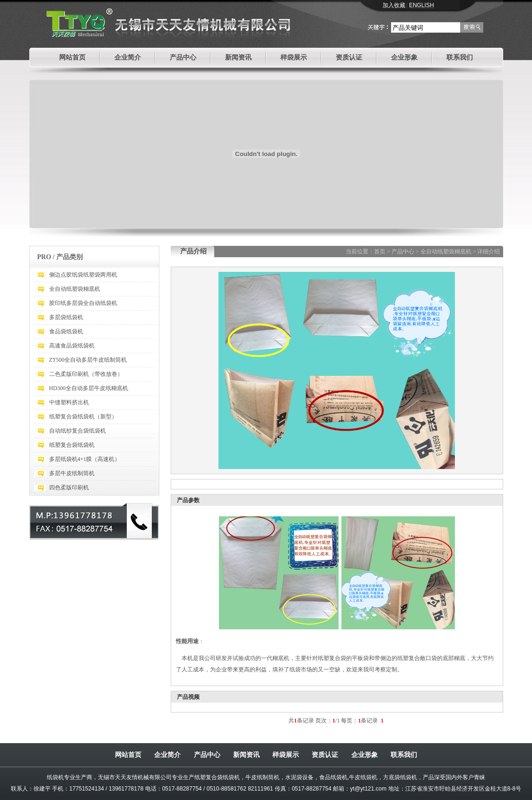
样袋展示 (294, 57)
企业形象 (404, 57)
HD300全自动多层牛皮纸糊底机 (89, 388)
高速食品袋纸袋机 (72, 346)
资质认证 (349, 57)
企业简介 (128, 57)
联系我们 (460, 57)
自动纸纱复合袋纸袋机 (78, 431)
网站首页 (72, 57)
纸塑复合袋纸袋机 (72, 445)
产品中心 (183, 57)
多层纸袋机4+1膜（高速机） (85, 459)
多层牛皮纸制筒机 (72, 473)
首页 (380, 252)
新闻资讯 (238, 57)
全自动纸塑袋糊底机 (75, 289)
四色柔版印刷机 (69, 487)
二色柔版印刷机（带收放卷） (86, 374)
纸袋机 (55, 777)
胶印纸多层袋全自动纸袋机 (83, 303)
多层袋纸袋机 (66, 317)
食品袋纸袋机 (66, 331)
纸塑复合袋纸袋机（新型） (83, 417)
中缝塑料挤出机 (69, 402)
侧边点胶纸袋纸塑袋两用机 (83, 275)
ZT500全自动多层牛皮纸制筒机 (88, 360)
